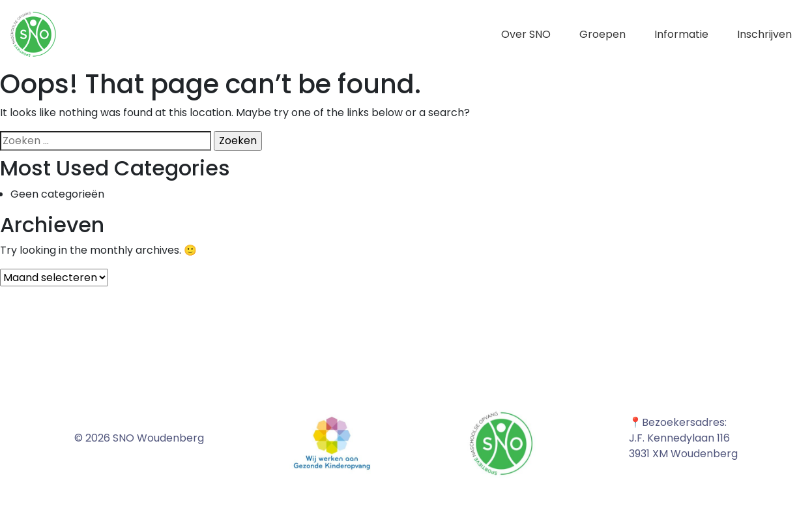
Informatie (681, 34)
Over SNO (526, 34)
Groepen (602, 34)
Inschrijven (764, 34)
